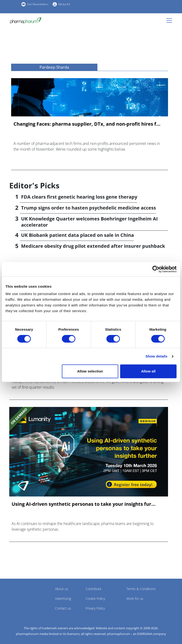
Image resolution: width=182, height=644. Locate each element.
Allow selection (90, 371)
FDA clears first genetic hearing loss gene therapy (79, 197)
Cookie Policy (95, 599)
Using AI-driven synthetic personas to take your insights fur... (84, 504)
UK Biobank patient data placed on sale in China (77, 235)
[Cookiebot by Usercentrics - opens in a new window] (156, 269)
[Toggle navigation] (171, 20)
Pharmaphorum (22, 596)
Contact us (63, 608)
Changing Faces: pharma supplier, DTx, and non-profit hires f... (87, 124)
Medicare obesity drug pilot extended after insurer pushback (93, 246)
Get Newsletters (38, 4)
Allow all (148, 371)
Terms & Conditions (141, 589)
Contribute (93, 589)
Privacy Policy (95, 608)
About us (62, 589)
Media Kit (64, 4)
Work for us (135, 599)
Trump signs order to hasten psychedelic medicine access (89, 208)
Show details (157, 356)
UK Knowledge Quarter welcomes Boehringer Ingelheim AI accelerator (89, 222)
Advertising (63, 599)
